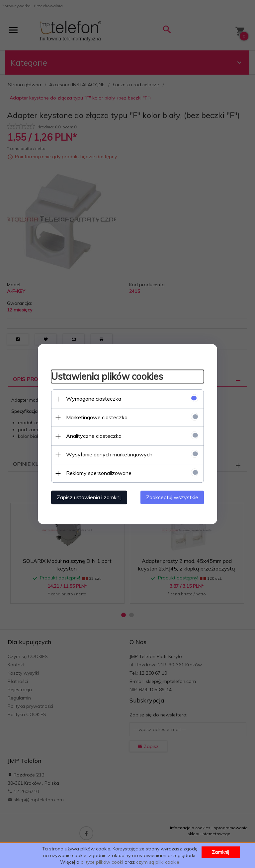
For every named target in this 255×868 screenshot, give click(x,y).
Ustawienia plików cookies (107, 377)
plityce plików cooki (102, 862)
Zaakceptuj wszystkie (172, 497)
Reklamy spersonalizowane (99, 473)
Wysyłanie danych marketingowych (109, 454)
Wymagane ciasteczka (94, 399)
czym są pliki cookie (158, 862)
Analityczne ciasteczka (94, 436)
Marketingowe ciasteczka (97, 417)
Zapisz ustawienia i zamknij (89, 497)
